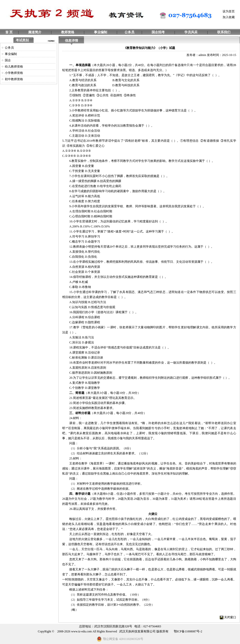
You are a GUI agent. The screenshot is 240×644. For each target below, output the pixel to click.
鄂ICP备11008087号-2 (188, 631)
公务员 (129, 32)
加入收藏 (229, 17)
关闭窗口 (230, 617)
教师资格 (68, 32)
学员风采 (191, 32)
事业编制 (101, 32)
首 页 (9, 32)
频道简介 (35, 32)
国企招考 (158, 32)
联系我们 (224, 32)
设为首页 (229, 11)
